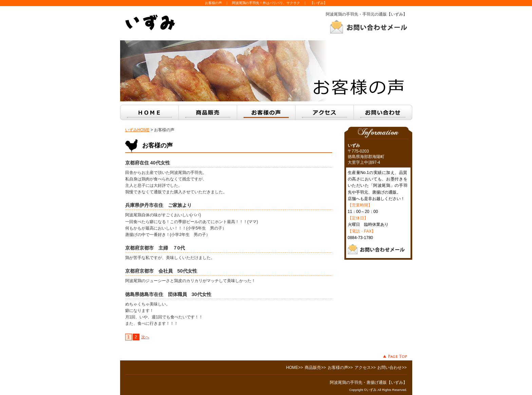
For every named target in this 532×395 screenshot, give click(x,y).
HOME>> (294, 368)
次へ (145, 337)
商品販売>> (315, 368)
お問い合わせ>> (392, 368)
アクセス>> (365, 368)
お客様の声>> (340, 368)
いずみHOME (137, 130)
